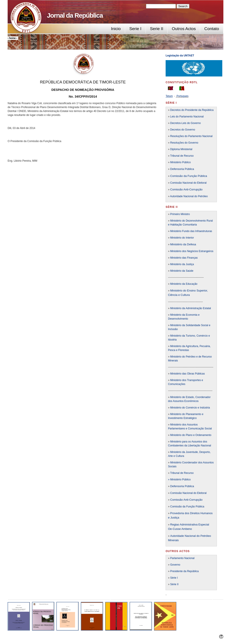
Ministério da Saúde (182, 271)
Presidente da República (184, 571)
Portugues (183, 96)
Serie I (135, 29)
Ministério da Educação (184, 284)
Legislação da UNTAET (180, 56)
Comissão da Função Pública (189, 176)
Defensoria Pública (182, 169)
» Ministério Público (179, 480)
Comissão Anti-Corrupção (186, 189)
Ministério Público (180, 162)
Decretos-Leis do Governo (185, 123)
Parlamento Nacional (182, 558)
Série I (174, 578)
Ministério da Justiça (182, 264)
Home (12, 38)
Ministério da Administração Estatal (191, 308)
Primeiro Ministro (180, 214)
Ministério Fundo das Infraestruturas (191, 231)
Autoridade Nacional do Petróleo (189, 196)
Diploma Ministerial (181, 149)
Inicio (116, 29)
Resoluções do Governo (184, 143)
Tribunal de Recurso (182, 156)
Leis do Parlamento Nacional (187, 117)
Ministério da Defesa (183, 244)
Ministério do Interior (182, 238)
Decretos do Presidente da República (192, 110)
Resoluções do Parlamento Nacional (191, 136)
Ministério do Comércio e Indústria (190, 408)
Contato (212, 29)
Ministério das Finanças (184, 258)
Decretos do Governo (182, 130)
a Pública (188, 486)
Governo (175, 565)
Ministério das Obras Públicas (188, 374)
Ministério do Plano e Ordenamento (191, 435)
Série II (174, 584)
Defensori (176, 486)
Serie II (157, 29)
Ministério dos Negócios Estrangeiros (192, 251)
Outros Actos (184, 29)
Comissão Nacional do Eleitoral (188, 183)
